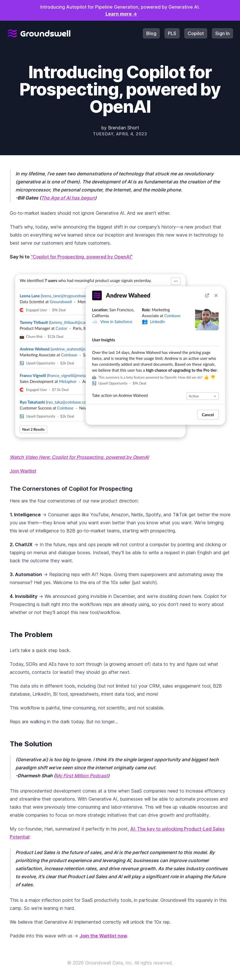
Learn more (121, 14)
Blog (151, 33)
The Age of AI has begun (68, 198)
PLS (172, 33)
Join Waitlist (23, 471)
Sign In (222, 33)
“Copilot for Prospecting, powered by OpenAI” (82, 257)
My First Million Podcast (82, 776)
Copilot (196, 33)
